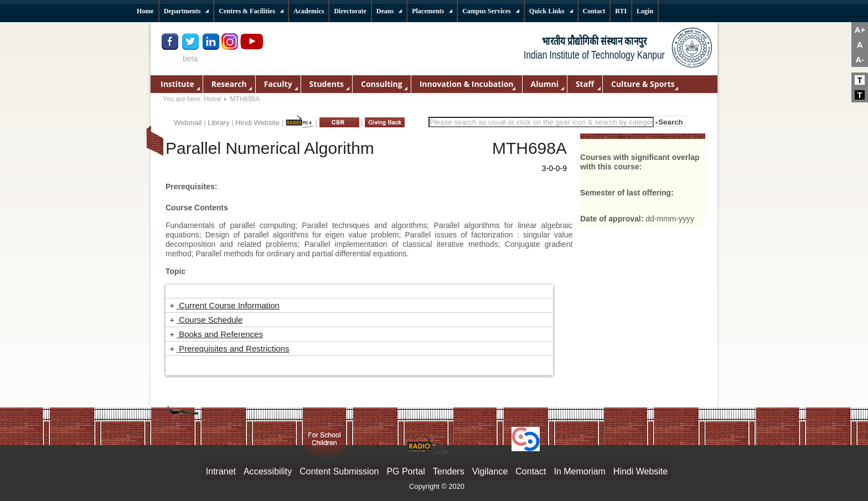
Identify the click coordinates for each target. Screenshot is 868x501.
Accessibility (268, 471)
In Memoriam (579, 471)
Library (219, 123)
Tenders (449, 471)
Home (213, 99)
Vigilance (490, 471)
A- (860, 60)
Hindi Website (257, 123)
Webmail (188, 123)
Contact (531, 471)
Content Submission (339, 471)
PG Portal (405, 471)
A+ (860, 30)
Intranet (221, 471)
